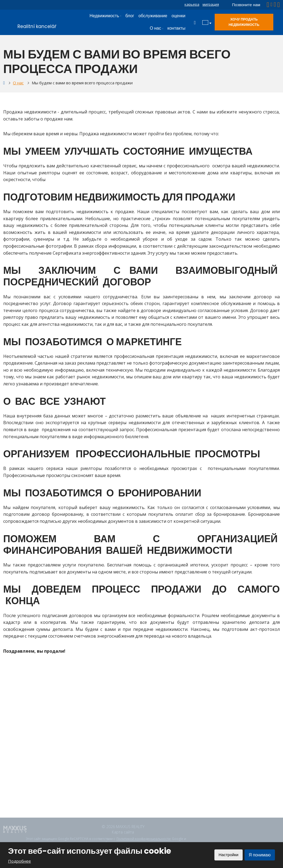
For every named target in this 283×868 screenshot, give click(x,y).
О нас (155, 28)
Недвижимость (104, 16)
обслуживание (153, 16)
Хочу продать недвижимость (244, 22)
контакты (176, 28)
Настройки (228, 855)
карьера (192, 4)
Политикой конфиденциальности (144, 839)
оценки (179, 16)
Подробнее (20, 861)
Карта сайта (123, 832)
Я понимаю (259, 855)
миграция (211, 4)
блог (130, 16)
